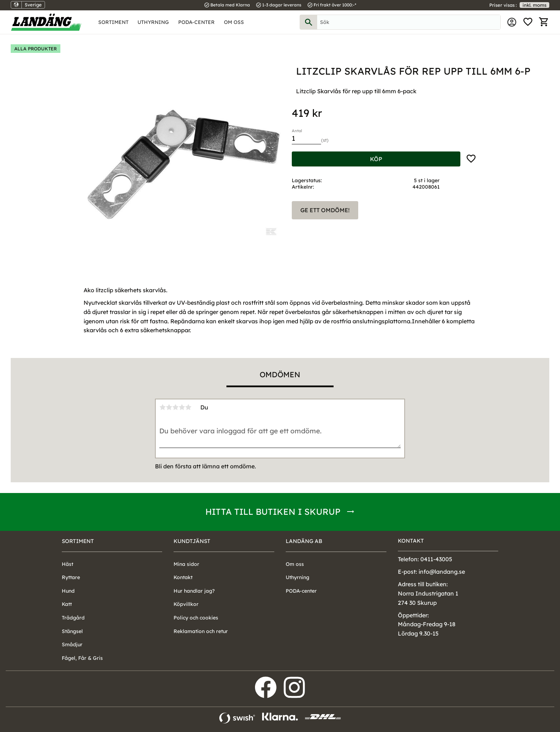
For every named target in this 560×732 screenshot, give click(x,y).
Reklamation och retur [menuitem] (201, 631)
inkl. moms (534, 5)
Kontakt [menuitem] (183, 577)
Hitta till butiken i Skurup (273, 512)
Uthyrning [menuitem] (153, 22)
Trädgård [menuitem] (73, 618)
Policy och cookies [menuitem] (196, 618)
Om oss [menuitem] (234, 22)
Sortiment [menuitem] (113, 22)
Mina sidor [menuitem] (512, 22)
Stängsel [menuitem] (72, 631)
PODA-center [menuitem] (196, 22)
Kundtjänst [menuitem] (192, 541)
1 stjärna (162, 407)
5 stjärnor (188, 407)
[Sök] (309, 22)
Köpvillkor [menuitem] (186, 604)
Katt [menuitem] (67, 604)
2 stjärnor (169, 407)
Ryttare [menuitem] (71, 577)
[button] (528, 22)
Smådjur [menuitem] (72, 644)
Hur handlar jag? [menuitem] (194, 591)
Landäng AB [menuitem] (304, 541)
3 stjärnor (175, 407)
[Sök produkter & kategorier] (409, 22)
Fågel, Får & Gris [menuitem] (82, 658)
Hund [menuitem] (68, 591)
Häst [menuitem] (67, 564)
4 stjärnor (182, 407)
